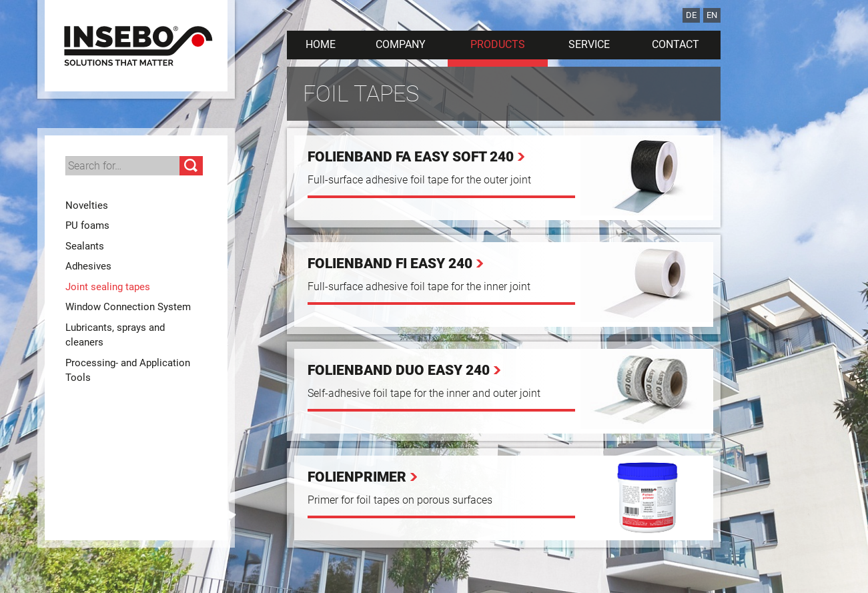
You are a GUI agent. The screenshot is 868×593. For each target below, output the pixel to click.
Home (321, 44)
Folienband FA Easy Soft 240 (411, 157)
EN (712, 15)
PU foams (87, 225)
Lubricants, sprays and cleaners (115, 335)
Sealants (85, 246)
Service (589, 44)
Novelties (87, 205)
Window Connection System (128, 307)
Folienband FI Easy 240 (390, 263)
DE (691, 15)
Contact (676, 44)
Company (401, 44)
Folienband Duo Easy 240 (399, 370)
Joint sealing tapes (108, 287)
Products (498, 44)
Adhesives (88, 266)
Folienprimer (357, 477)
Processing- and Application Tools (128, 371)
